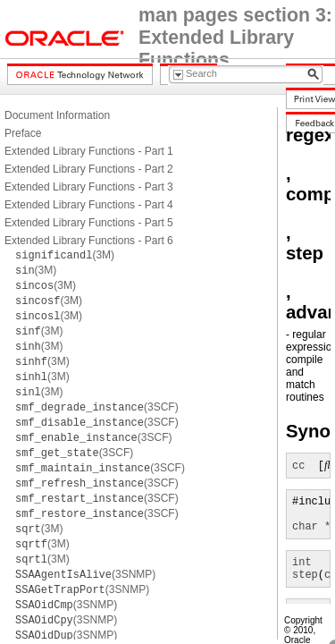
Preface (23, 133)
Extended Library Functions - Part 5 (89, 223)
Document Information (57, 115)
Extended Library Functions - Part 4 (89, 205)
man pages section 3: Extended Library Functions (235, 38)
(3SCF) (97, 407)
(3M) (65, 255)
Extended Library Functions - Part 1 (89, 151)
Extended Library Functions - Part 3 (89, 187)
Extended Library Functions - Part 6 (89, 241)
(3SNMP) (85, 574)
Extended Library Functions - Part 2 (89, 169)
